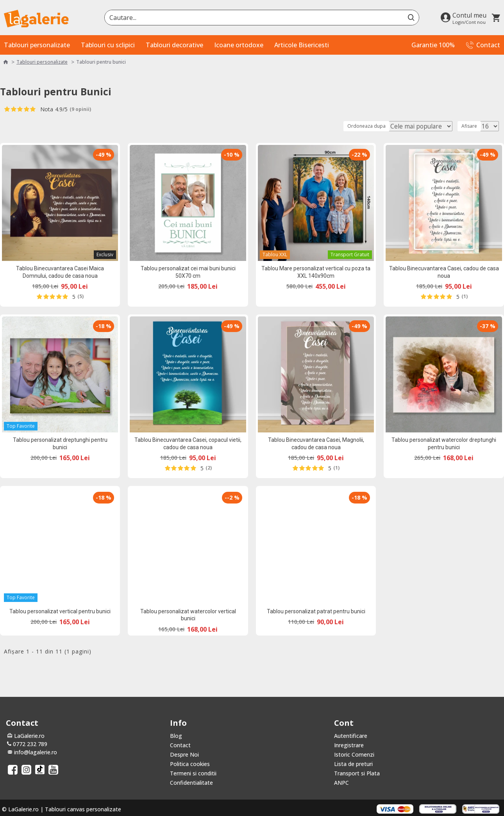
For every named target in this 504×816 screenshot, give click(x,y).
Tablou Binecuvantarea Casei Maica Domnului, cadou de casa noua (60, 272)
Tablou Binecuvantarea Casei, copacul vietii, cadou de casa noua (188, 443)
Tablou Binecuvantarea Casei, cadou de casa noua (444, 272)
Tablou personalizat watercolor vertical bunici (188, 615)
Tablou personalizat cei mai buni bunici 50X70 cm (188, 272)
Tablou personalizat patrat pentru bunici (316, 611)
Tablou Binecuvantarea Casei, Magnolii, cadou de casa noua (316, 443)
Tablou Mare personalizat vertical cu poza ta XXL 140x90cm (316, 272)
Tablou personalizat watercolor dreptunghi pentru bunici (444, 443)
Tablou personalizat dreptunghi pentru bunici (60, 443)
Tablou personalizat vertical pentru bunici (60, 611)
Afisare (472, 126)
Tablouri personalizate (42, 62)
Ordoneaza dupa (381, 126)
